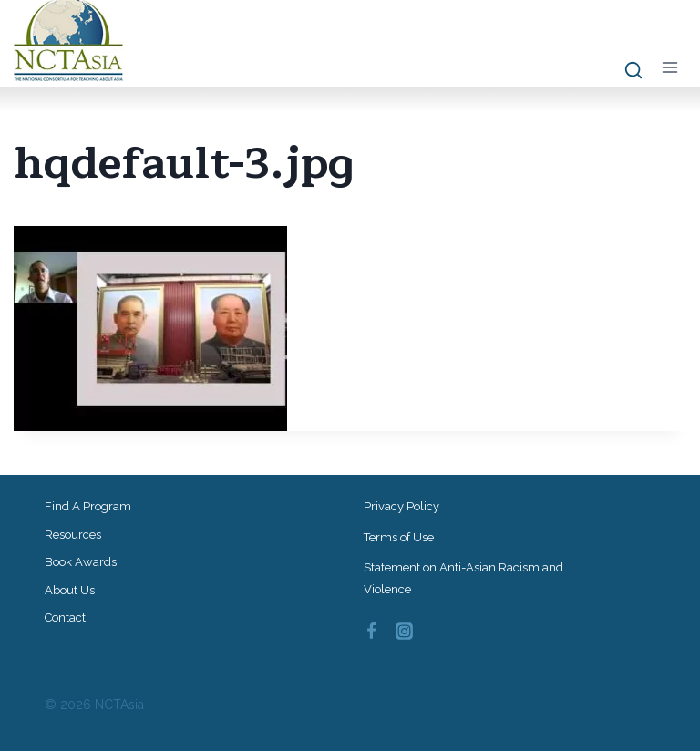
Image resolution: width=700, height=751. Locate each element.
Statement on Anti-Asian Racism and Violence (463, 578)
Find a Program (88, 506)
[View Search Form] (625, 71)
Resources (73, 535)
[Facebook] (371, 632)
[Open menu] (669, 67)
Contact (65, 617)
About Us (70, 590)
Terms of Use (399, 537)
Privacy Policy (401, 506)
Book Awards (81, 562)
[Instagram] (405, 632)
